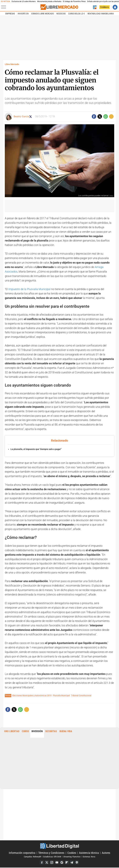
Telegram (72, 863)
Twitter (46, 863)
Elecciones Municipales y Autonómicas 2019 (32, 695)
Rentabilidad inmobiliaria (101, 14)
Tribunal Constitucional (81, 695)
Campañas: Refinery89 (32, 857)
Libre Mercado (12, 64)
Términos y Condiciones (51, 853)
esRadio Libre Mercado (43, 14)
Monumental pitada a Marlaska (49, 1)
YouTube (57, 863)
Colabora (104, 7)
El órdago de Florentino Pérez (74, 1)
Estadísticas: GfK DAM (52, 857)
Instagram (51, 863)
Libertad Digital (59, 846)
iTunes (78, 863)
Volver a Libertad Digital (95, 7)
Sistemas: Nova (89, 857)
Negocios (61, 14)
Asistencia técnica (89, 853)
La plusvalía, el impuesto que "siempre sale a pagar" (36, 449)
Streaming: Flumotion (72, 857)
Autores (106, 853)
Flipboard (67, 863)
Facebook (41, 863)
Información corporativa (22, 853)
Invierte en (23, 14)
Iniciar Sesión (115, 7)
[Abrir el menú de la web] (20, 7)
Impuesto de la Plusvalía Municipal (29, 289)
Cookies (72, 853)
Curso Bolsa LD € (76, 14)
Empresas (10, 14)
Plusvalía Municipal (61, 695)
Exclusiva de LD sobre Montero (24, 1)
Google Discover (62, 863)
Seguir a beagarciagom (32, 117)
